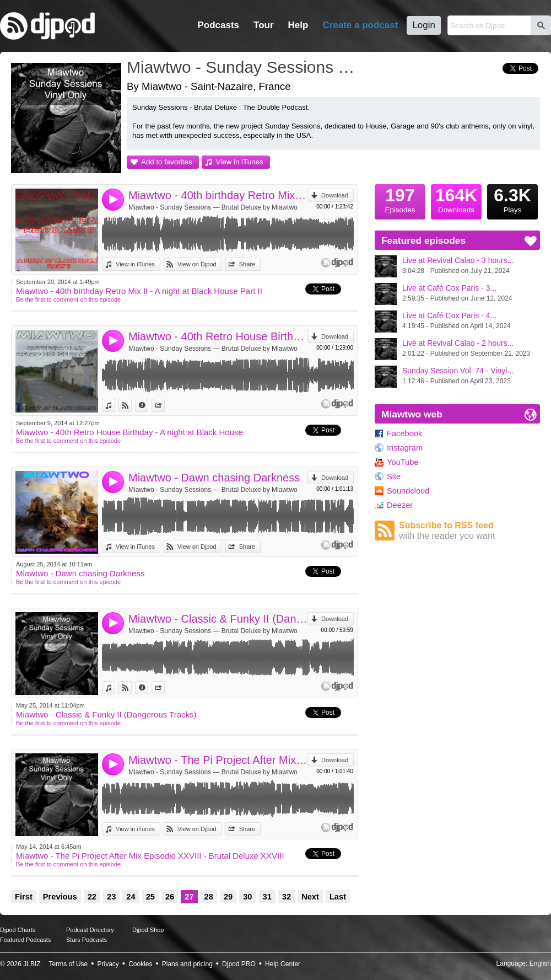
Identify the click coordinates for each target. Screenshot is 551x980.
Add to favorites (167, 162)
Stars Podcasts (87, 940)
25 (150, 897)
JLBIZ (32, 964)
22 (92, 897)
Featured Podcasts (25, 940)
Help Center (283, 964)
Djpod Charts (18, 930)
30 (247, 897)
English (540, 963)
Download (335, 195)
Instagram (405, 448)
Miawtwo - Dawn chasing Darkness (214, 478)
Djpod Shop (148, 930)
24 (131, 897)
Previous (60, 897)
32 (287, 897)
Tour (264, 25)
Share (247, 264)
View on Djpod (197, 264)
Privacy (108, 964)
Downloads (456, 199)
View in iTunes (240, 162)
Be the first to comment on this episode (68, 299)
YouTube (403, 462)
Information (148, 405)
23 (111, 897)
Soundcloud (408, 491)
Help (298, 25)
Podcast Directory (90, 930)
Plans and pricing (187, 964)
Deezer (400, 505)
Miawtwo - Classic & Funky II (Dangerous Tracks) (218, 619)
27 (189, 897)
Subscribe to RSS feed (469, 531)
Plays (512, 199)
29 (228, 897)
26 (170, 897)
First (24, 897)
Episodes (400, 199)
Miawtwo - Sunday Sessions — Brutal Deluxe (245, 67)
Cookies (140, 964)
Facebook (404, 433)
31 (267, 897)
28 (209, 897)
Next (310, 897)
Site (394, 476)
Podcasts (218, 25)
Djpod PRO (239, 964)
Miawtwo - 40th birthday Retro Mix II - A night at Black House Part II (218, 195)
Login (424, 25)
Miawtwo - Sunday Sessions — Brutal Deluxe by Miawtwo (213, 207)
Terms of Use (69, 964)
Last (338, 897)
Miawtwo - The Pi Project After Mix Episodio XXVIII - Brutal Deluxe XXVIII (218, 760)
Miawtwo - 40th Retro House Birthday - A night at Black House (218, 336)
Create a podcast (360, 25)
